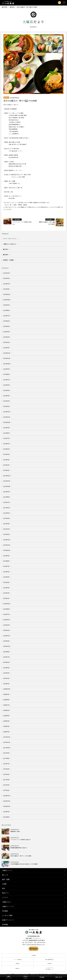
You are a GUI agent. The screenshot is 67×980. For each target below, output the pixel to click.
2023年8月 (6, 433)
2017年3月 (6, 785)
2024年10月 (7, 364)
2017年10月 (7, 748)
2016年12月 (7, 796)
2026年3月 (6, 278)
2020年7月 (6, 614)
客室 (3, 888)
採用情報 (5, 924)
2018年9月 (6, 694)
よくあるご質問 (7, 915)
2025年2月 (6, 342)
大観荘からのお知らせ (9, 244)
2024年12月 (7, 353)
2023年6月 (6, 444)
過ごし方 (5, 875)
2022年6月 (6, 508)
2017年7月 (6, 764)
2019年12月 (7, 646)
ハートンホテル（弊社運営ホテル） (50, 968)
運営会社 (17, 968)
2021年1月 (6, 598)
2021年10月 (7, 550)
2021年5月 (6, 577)
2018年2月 (6, 732)
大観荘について (7, 870)
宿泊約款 (50, 963)
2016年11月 (6, 801)
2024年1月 (6, 406)
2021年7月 (6, 566)
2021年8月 (6, 561)
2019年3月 (6, 673)
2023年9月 (6, 428)
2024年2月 (6, 401)
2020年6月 (6, 620)
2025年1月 (6, 348)
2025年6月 (6, 321)
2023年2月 (6, 465)
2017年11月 (6, 742)
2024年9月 (6, 369)
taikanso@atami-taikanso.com (36, 945)
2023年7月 (6, 438)
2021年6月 (6, 572)
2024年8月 (6, 374)
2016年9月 (6, 812)
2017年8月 (6, 758)
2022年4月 (6, 518)
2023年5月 (6, 449)
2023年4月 (6, 454)
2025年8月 (6, 310)
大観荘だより (6, 902)
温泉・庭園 (6, 879)
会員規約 (17, 963)
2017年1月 (6, 790)
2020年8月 (6, 609)
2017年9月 (6, 753)
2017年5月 (6, 774)
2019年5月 (6, 668)
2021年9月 (6, 556)
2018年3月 (6, 726)
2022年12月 (7, 476)
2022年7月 (6, 502)
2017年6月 (6, 769)
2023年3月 (6, 460)
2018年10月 (7, 689)
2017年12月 (7, 737)
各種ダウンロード (8, 920)
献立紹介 (6, 98)
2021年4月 (6, 582)
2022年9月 (6, 492)
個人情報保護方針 (50, 959)
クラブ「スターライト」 (10, 239)
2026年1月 (6, 289)
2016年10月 (7, 806)
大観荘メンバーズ (8, 906)
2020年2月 (6, 636)
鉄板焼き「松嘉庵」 (9, 260)
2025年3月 (6, 337)
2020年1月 (6, 641)
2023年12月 (7, 412)
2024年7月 (6, 380)
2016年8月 (6, 817)
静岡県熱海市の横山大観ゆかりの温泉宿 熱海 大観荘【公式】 (34, 931)
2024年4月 (6, 390)
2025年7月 (6, 316)
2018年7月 (6, 705)
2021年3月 (6, 588)
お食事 (4, 884)
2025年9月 (6, 305)
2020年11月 (7, 604)
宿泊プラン (6, 893)
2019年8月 (6, 652)
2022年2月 (6, 529)
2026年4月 (6, 273)
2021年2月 (6, 593)
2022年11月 (7, 481)
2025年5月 (6, 326)
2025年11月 (7, 294)
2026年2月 (6, 284)
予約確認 (5, 911)
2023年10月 (7, 422)
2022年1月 (6, 534)
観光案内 (6, 255)
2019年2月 (6, 678)
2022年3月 (6, 524)
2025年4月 (6, 332)
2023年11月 (6, 417)
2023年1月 (6, 470)
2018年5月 (6, 716)
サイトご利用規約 (18, 959)
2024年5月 (6, 385)
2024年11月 (7, 358)
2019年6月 (6, 662)
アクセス (5, 897)
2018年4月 (6, 721)
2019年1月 (6, 684)
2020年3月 (6, 630)
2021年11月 (6, 545)
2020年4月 (6, 625)
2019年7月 (6, 657)
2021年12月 (7, 540)
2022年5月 (6, 513)
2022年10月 (7, 486)
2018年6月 (6, 710)
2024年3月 (6, 396)
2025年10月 (7, 300)
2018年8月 (6, 700)
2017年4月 (6, 780)
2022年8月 (6, 497)
